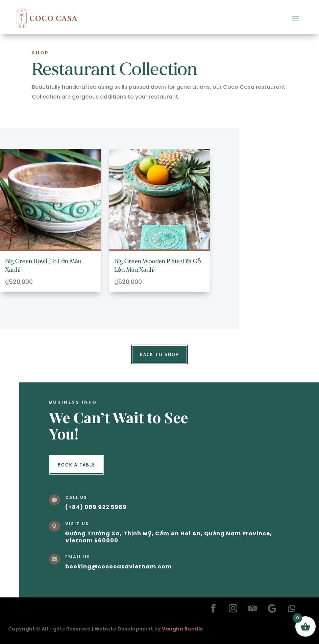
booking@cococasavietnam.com (118, 567)
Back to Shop (159, 354)
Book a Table (77, 465)
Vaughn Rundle (183, 629)
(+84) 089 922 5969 (96, 507)
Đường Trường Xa (93, 533)
